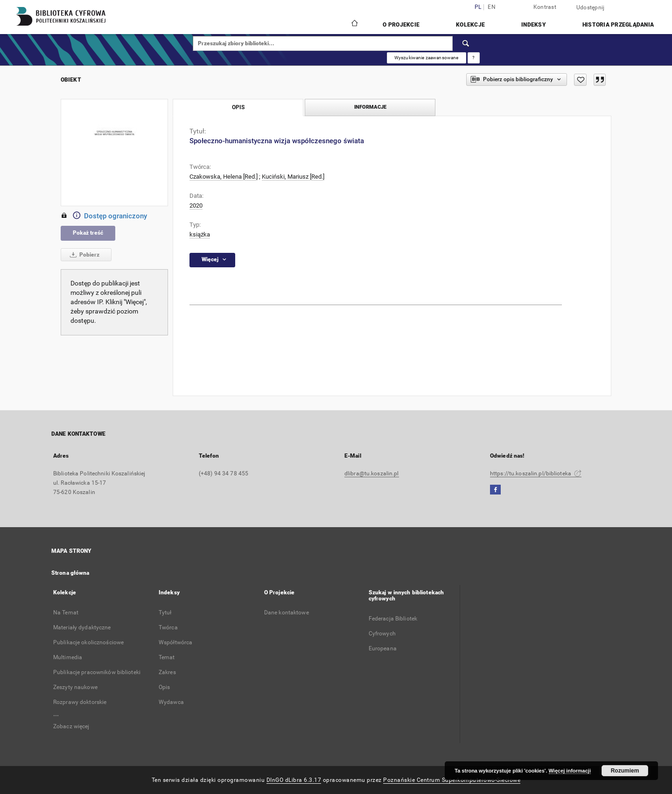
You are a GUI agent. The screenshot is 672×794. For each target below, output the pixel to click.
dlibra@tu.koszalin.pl (372, 474)
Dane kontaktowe (287, 613)
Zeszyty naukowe (75, 687)
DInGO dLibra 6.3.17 (294, 780)
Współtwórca (175, 642)
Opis (164, 687)
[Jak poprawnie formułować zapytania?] (474, 58)
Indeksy (534, 25)
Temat (167, 657)
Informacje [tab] (370, 107)
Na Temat (66, 613)
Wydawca (171, 702)
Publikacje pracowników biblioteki (97, 672)
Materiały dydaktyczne (82, 627)
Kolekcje (470, 25)
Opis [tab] (238, 107)
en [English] (492, 7)
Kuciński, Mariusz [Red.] (293, 177)
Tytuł (165, 613)
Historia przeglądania (618, 25)
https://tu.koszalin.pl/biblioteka (536, 474)
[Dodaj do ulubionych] (580, 80)
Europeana (383, 648)
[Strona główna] (354, 24)
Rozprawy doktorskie (80, 702)
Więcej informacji (570, 771)
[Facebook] (495, 490)
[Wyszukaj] (466, 43)
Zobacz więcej (71, 726)
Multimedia (68, 657)
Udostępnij (591, 7)
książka (200, 234)
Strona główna (70, 573)
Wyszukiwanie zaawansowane (427, 58)
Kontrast (545, 7)
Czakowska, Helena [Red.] (224, 177)
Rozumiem (625, 771)
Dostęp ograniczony (104, 216)
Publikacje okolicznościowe (88, 642)
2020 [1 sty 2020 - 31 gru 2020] (196, 205)
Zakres (167, 672)
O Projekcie (401, 25)
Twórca (168, 627)
